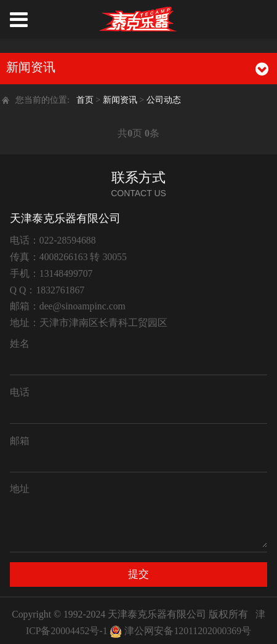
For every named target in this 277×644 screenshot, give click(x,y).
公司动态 (164, 100)
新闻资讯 (121, 100)
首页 (85, 100)
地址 (20, 489)
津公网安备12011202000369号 (188, 631)
